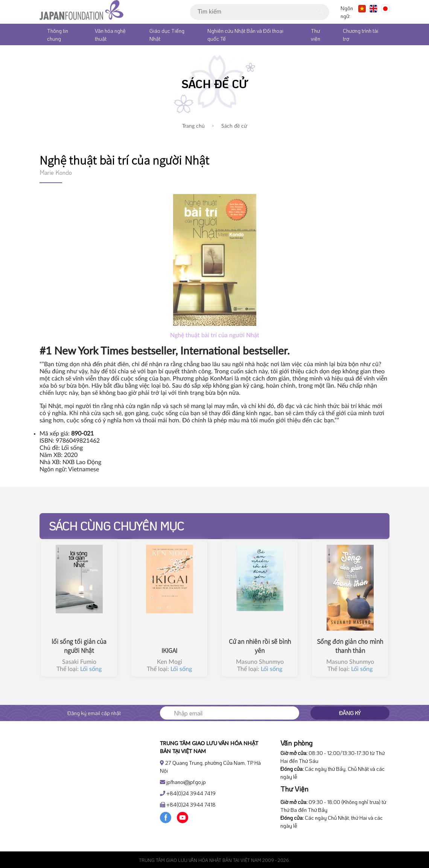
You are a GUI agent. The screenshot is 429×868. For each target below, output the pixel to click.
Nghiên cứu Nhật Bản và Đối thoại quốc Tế (245, 35)
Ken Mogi (170, 662)
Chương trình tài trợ (361, 35)
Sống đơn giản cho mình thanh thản (350, 646)
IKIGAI (169, 650)
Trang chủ (193, 126)
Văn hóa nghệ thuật (110, 35)
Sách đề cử (230, 126)
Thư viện (316, 35)
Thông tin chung (58, 35)
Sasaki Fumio (79, 662)
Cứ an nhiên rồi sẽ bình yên (260, 646)
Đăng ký (350, 713)
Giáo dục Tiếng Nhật (167, 35)
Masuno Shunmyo (260, 662)
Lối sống (91, 669)
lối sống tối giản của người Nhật (79, 646)
